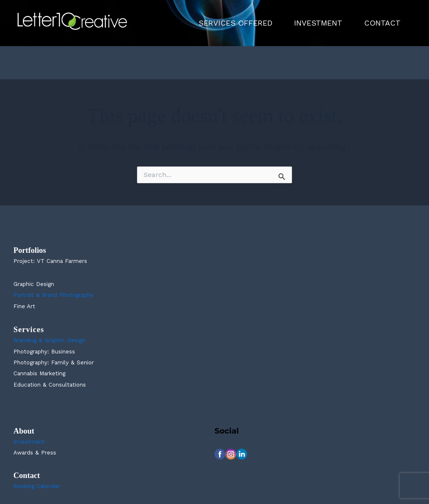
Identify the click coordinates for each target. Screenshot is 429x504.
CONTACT (382, 23)
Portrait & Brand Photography (53, 295)
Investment (29, 442)
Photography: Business (44, 352)
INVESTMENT (318, 23)
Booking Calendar (37, 486)
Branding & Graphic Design (49, 340)
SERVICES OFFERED (235, 23)
